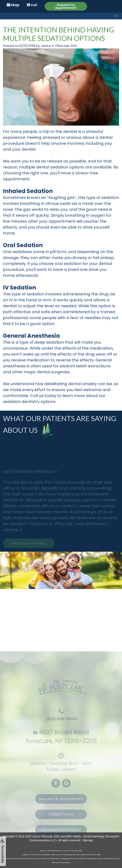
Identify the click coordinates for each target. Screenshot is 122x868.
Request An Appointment (66, 6)
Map (13, 5)
